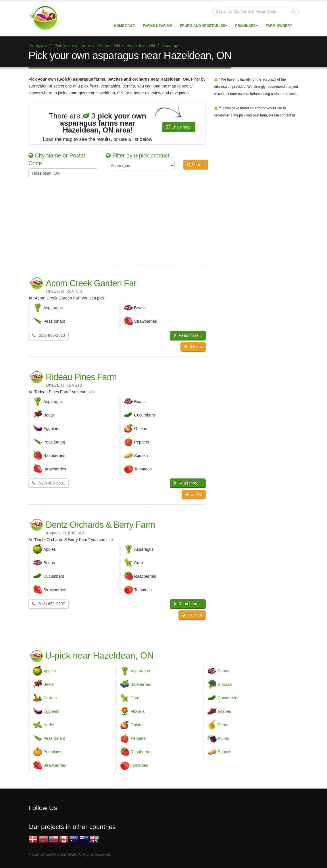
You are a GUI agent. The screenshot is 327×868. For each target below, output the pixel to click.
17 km (194, 494)
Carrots (50, 698)
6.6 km (193, 347)
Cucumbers (228, 698)
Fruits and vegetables (203, 26)
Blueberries (141, 684)
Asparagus (140, 671)
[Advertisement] (159, 218)
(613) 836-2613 (49, 335)
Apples (50, 671)
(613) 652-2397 (49, 604)
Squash (225, 752)
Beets (49, 684)
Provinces (247, 26)
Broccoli (225, 684)
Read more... (188, 335)
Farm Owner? (279, 26)
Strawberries (55, 765)
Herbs (49, 725)
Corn (135, 698)
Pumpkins (52, 752)
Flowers (137, 711)
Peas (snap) (54, 738)
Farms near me (157, 26)
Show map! (179, 127)
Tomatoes (139, 765)
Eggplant (51, 711)
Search (196, 165)
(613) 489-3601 (49, 483)
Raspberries (141, 752)
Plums (223, 738)
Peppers (138, 738)
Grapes (224, 711)
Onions (137, 725)
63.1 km (192, 615)
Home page (124, 26)
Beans (224, 671)
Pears (223, 725)
